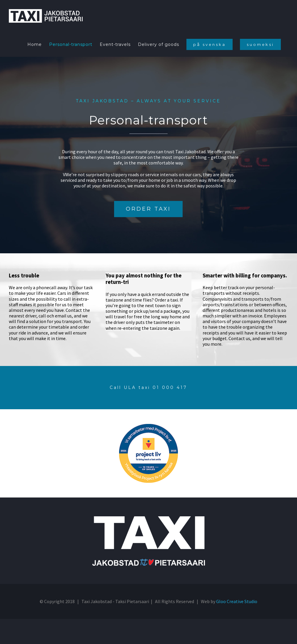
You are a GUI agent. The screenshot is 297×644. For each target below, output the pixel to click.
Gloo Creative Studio (237, 601)
